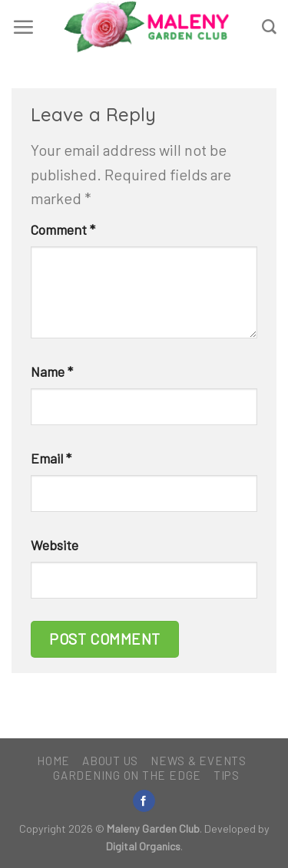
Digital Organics (143, 846)
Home (53, 761)
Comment (63, 229)
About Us (110, 761)
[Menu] (23, 27)
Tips (227, 775)
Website (55, 545)
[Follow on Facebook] (144, 801)
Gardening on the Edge (127, 775)
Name (52, 371)
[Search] (269, 27)
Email (51, 458)
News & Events (199, 761)
